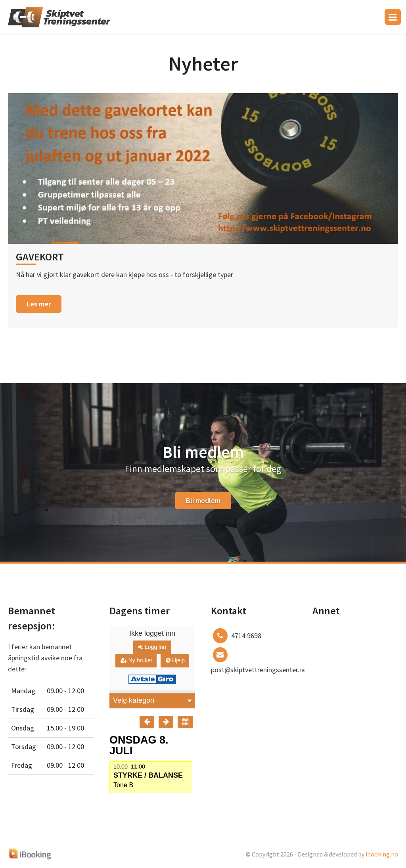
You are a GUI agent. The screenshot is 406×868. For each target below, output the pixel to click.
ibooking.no (382, 854)
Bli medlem (203, 500)
